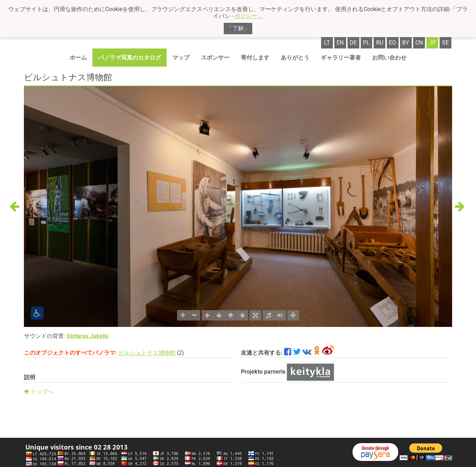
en (340, 43)
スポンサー (215, 58)
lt (327, 43)
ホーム (78, 58)
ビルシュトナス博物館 (147, 353)
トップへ (39, 392)
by (406, 43)
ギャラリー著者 (341, 58)
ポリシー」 (249, 16)
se (445, 43)
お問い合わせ (389, 58)
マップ (181, 58)
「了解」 (238, 28)
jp (432, 43)
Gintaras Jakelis (88, 336)
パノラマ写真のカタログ (130, 58)
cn (419, 43)
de (353, 43)
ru (380, 43)
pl (366, 43)
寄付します (255, 58)
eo (393, 43)
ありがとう (295, 58)
